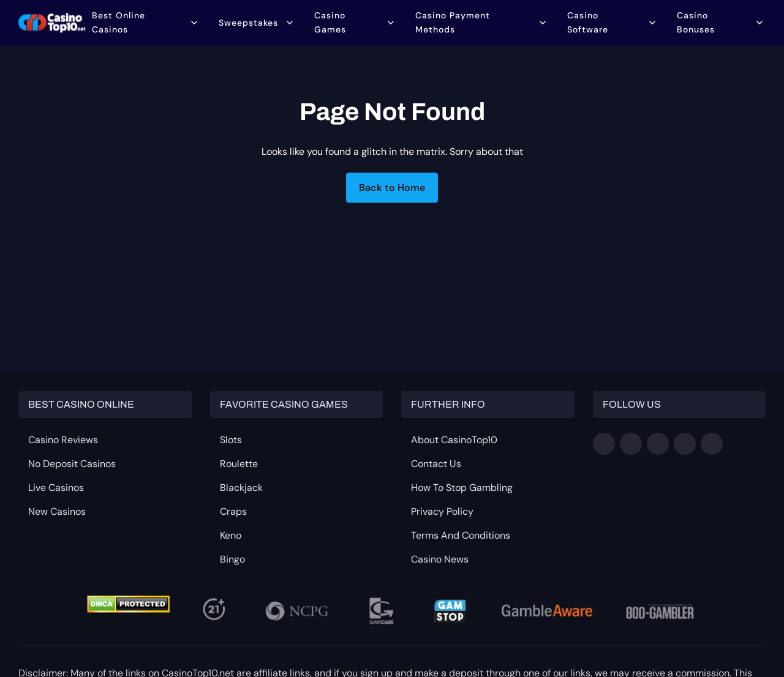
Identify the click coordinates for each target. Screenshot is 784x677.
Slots (231, 440)
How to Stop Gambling (462, 488)
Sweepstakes (248, 23)
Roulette (239, 464)
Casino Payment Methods (453, 23)
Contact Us (436, 464)
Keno (231, 535)
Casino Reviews (63, 440)
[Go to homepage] (52, 23)
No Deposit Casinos (72, 464)
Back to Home (392, 188)
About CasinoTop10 (454, 440)
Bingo (232, 559)
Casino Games (331, 23)
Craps (233, 511)
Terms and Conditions (461, 535)
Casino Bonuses (696, 23)
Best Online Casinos (119, 23)
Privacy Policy (442, 511)
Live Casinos (56, 488)
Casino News (440, 559)
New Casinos (57, 511)
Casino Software (588, 23)
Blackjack (241, 488)
